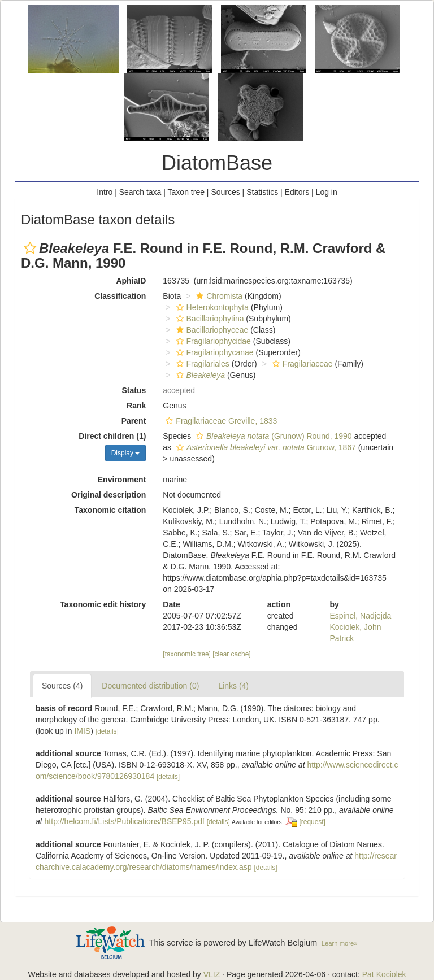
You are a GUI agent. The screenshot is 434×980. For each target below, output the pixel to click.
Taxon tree (186, 192)
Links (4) (233, 686)
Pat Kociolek (384, 974)
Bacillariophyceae (211, 330)
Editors (297, 192)
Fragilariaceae (301, 364)
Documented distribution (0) (150, 686)
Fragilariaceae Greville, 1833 (220, 421)
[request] (313, 822)
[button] (30, 248)
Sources (225, 192)
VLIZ (212, 974)
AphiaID (131, 281)
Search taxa (140, 192)
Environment (122, 480)
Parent (134, 421)
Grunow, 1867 (265, 447)
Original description (108, 495)
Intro (105, 192)
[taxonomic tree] (187, 654)
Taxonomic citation (110, 510)
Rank (136, 406)
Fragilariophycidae (212, 341)
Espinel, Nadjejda (360, 616)
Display (126, 453)
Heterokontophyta (211, 307)
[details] (107, 731)
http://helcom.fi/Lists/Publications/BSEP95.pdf (125, 821)
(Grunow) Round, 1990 (273, 436)
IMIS (82, 731)
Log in (327, 192)
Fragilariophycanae (214, 352)
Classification (120, 296)
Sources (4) (62, 686)
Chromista (218, 296)
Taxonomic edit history (103, 604)
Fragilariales (201, 364)
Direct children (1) (112, 436)
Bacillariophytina (209, 319)
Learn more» (340, 943)
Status (134, 390)
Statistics (262, 192)
